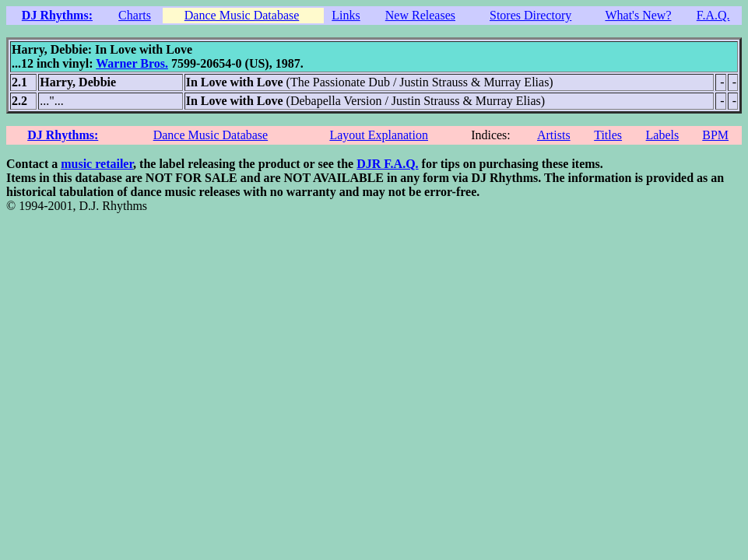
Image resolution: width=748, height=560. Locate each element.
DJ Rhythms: (57, 15)
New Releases (420, 15)
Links (346, 15)
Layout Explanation (379, 135)
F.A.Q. (713, 15)
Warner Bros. (132, 63)
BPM (715, 135)
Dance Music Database (242, 15)
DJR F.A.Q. (387, 164)
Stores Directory (530, 15)
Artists (554, 135)
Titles (608, 135)
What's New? (638, 15)
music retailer (97, 164)
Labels (663, 135)
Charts (135, 15)
